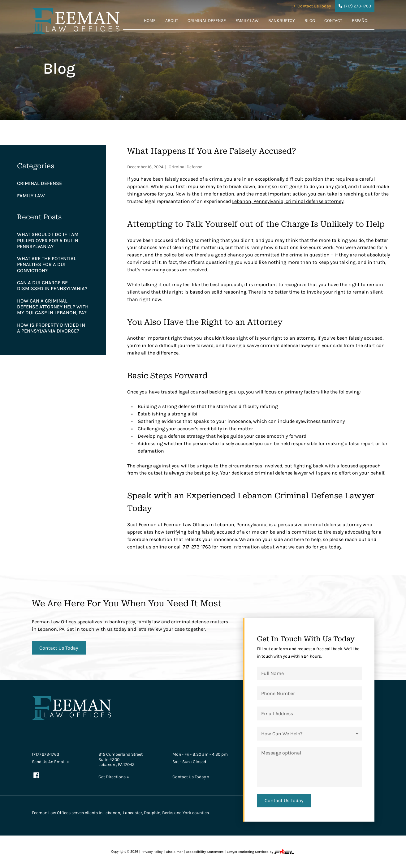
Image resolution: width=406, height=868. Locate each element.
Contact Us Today (307, 6)
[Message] (309, 767)
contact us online (147, 547)
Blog (310, 20)
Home (150, 20)
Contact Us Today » (191, 777)
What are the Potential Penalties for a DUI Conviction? (47, 264)
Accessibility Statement (205, 852)
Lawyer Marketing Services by (261, 852)
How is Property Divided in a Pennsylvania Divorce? (51, 328)
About (172, 20)
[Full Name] (309, 673)
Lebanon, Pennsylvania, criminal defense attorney (288, 201)
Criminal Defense (207, 20)
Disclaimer (174, 852)
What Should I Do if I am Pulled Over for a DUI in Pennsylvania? (48, 240)
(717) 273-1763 (45, 754)
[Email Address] (309, 713)
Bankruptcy (282, 20)
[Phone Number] (309, 693)
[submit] (284, 801)
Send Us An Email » (50, 762)
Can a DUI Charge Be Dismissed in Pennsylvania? (52, 286)
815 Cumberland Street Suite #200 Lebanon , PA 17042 (121, 759)
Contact (333, 20)
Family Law (247, 20)
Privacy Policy (152, 852)
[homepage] (76, 22)
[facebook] (36, 776)
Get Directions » (114, 777)
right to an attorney (293, 338)
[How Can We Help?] (309, 733)
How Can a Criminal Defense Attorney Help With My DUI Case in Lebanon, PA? (53, 307)
